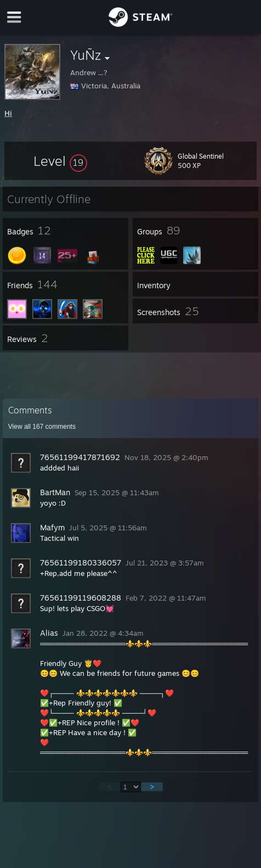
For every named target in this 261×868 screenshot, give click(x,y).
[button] (60, 161)
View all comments (42, 427)
